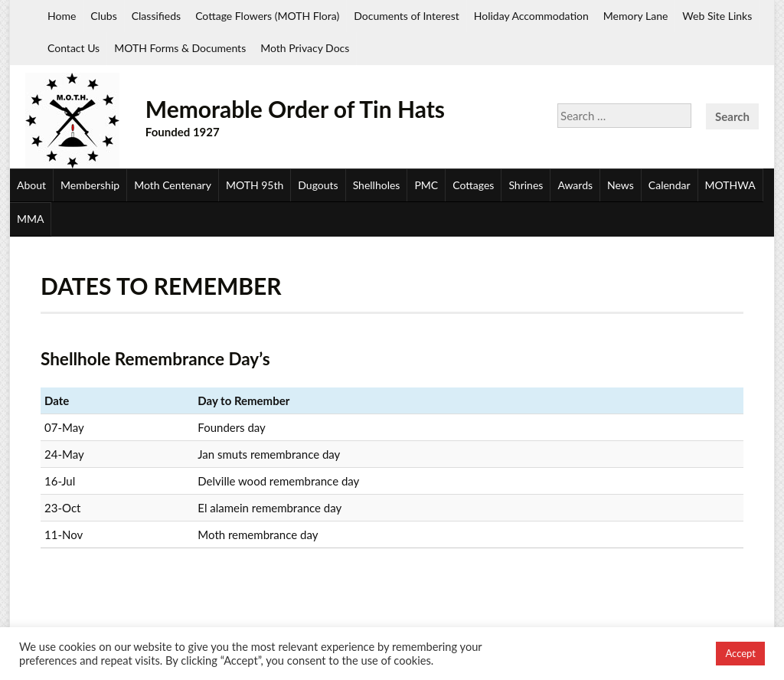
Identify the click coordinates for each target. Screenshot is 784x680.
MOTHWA (730, 185)
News (621, 185)
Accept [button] (740, 653)
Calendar (670, 185)
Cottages (473, 185)
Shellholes (377, 185)
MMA (30, 219)
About (31, 185)
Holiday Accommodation (531, 16)
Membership (90, 185)
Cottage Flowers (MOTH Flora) (267, 16)
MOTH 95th (255, 185)
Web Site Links (717, 16)
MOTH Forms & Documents (180, 48)
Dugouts (318, 185)
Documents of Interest (406, 16)
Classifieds (156, 16)
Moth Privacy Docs (305, 48)
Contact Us (73, 48)
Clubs (103, 16)
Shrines (526, 185)
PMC (426, 185)
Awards (575, 185)
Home (62, 16)
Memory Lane (636, 16)
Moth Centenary (173, 185)
